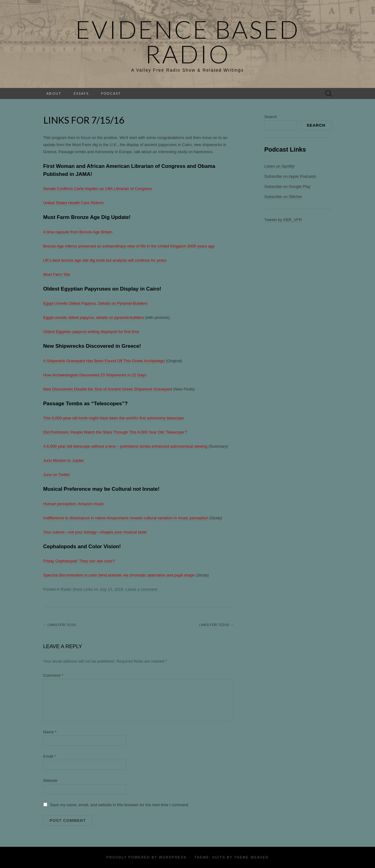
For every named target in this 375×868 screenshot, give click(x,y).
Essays (81, 93)
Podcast (111, 93)
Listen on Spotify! (280, 166)
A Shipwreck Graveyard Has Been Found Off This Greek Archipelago (105, 361)
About (54, 93)
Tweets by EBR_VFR (283, 220)
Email (50, 756)
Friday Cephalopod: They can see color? (79, 561)
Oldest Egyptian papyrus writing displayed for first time (91, 332)
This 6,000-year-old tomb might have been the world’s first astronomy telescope (114, 418)
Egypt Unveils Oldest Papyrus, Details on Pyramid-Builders (96, 303)
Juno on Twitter (57, 475)
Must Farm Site (57, 274)
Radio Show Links (77, 589)
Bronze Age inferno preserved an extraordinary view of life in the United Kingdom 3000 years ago (129, 246)
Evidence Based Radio (188, 42)
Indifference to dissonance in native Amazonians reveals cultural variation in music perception (126, 518)
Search (271, 117)
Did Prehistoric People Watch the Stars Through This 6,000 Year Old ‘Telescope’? (115, 432)
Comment (53, 675)
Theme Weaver (251, 857)
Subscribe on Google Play (287, 186)
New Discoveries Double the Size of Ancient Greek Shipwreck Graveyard (108, 389)
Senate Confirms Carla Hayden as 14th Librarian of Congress (98, 189)
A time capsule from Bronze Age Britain (78, 232)
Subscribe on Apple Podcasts (290, 176)
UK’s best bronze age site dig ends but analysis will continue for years (105, 260)
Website (51, 781)
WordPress (173, 857)
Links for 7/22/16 (217, 625)
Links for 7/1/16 (60, 625)
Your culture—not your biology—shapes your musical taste (95, 532)
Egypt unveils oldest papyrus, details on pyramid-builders (94, 317)
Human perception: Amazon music (74, 504)
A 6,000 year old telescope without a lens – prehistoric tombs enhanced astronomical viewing (125, 446)
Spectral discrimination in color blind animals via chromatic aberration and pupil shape (119, 575)
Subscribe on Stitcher (283, 197)
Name (50, 732)
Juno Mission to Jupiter (64, 460)
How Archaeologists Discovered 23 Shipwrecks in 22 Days (95, 375)
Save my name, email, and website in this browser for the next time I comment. (119, 805)
